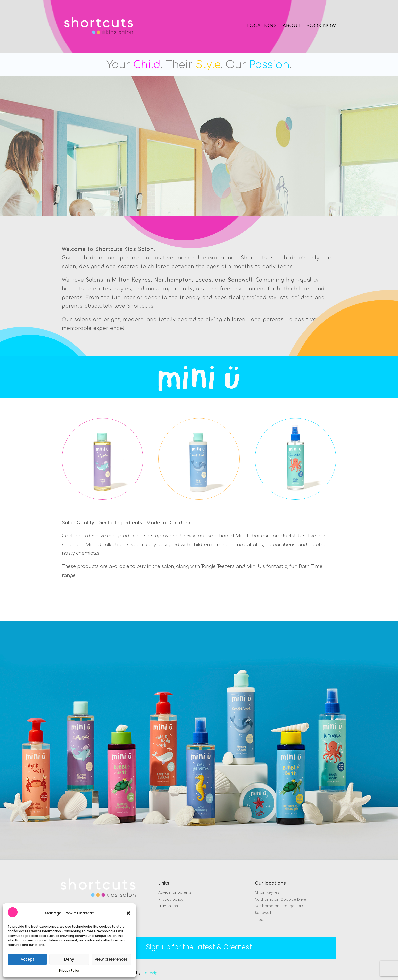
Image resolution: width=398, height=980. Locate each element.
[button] (128, 913)
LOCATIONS (262, 26)
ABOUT (292, 26)
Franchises (168, 906)
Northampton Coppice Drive (280, 899)
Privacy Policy (69, 970)
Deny (69, 959)
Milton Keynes (267, 892)
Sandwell (263, 913)
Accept (27, 959)
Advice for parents (175, 892)
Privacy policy (171, 899)
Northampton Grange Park (279, 906)
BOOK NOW (321, 26)
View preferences (111, 959)
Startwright (151, 973)
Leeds (260, 920)
